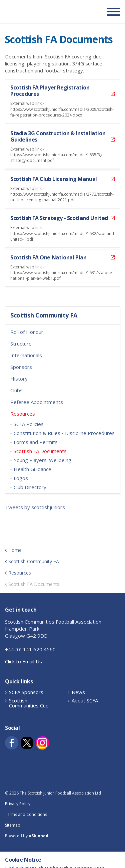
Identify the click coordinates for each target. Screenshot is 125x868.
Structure (21, 344)
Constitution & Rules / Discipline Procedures (64, 433)
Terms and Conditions (26, 814)
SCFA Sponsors (26, 692)
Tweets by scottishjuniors (35, 507)
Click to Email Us (23, 661)
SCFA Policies (29, 424)
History (19, 379)
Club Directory (30, 487)
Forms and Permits (36, 442)
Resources (23, 414)
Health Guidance (32, 469)
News (78, 692)
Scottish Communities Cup (29, 703)
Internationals (26, 355)
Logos (21, 478)
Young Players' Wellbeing (42, 460)
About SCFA (85, 701)
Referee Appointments (37, 402)
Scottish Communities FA (46, 12)
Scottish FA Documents (40, 451)
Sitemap (13, 825)
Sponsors (21, 367)
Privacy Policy (18, 804)
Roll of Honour (27, 332)
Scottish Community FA (44, 315)
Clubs (16, 390)
